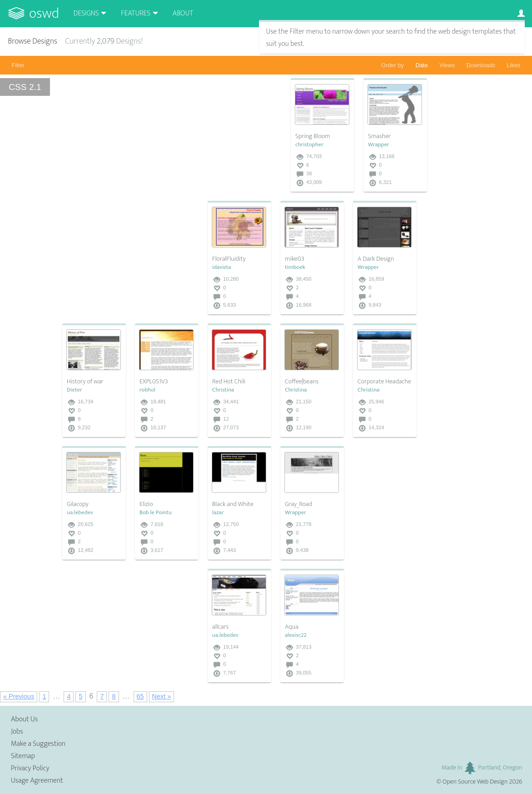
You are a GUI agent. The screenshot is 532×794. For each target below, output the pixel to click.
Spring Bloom (313, 136)
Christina (223, 390)
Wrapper (379, 145)
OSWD (44, 13)
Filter (18, 65)
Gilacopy (78, 504)
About (183, 13)
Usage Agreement (37, 781)
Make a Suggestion (38, 744)
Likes (514, 65)
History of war (85, 382)
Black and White (233, 504)
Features (136, 13)
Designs (86, 13)
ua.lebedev (80, 513)
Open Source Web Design (475, 782)
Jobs (17, 732)
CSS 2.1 (25, 87)
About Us (24, 719)
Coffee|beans (302, 382)
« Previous (19, 696)
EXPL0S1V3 (154, 382)
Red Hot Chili (229, 382)
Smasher (379, 136)
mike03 (295, 259)
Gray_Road (298, 504)
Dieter (75, 390)
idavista (221, 267)
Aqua (292, 627)
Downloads (481, 65)
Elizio (146, 504)
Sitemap (23, 756)
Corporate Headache (384, 382)
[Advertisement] (130, 258)
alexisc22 (296, 635)
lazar (218, 513)
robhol (147, 390)
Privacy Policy (30, 768)
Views (447, 65)
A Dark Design (376, 259)
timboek (295, 267)
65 (140, 696)
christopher (309, 145)
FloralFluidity (229, 259)
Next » (162, 696)
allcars (220, 627)
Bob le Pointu (156, 513)
